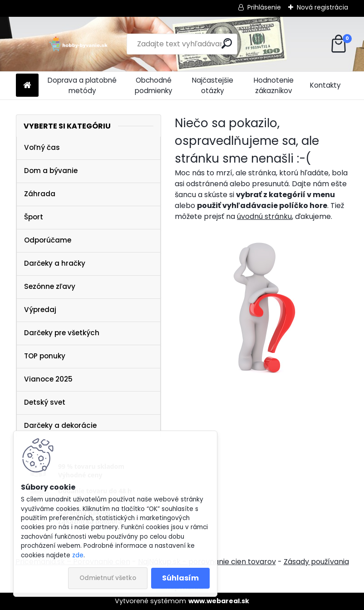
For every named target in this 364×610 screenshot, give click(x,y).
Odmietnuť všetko (108, 578)
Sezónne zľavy (50, 286)
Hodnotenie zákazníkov (274, 85)
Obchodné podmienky (154, 85)
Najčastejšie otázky (213, 85)
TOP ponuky (45, 356)
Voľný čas (42, 147)
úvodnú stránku (264, 216)
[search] (227, 43)
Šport (34, 217)
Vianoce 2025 (48, 379)
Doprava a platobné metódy (82, 85)
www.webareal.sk (219, 601)
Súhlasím (180, 578)
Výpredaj (40, 310)
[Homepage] (27, 86)
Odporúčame (48, 240)
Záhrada (40, 194)
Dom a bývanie (51, 171)
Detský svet (45, 402)
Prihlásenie (264, 7)
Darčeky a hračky (55, 263)
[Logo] (78, 44)
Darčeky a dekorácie (60, 425)
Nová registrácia (322, 7)
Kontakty (325, 85)
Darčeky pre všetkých (62, 333)
